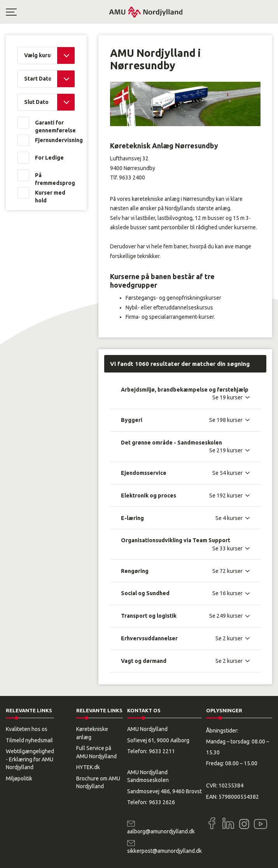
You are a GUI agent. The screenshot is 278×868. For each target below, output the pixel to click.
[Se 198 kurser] (229, 420)
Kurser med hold (50, 197)
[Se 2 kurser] (233, 638)
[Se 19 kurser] (231, 397)
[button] (57, 12)
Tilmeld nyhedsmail (29, 740)
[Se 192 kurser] (229, 495)
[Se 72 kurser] (231, 571)
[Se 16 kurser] (231, 593)
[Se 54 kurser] (231, 473)
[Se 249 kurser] (229, 616)
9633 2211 (162, 751)
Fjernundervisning (55, 140)
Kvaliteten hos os (27, 729)
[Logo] (146, 12)
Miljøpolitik (19, 778)
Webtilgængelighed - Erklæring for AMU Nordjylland (30, 759)
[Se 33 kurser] (231, 548)
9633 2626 (162, 802)
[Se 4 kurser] (233, 518)
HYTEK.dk (88, 767)
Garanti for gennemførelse (55, 127)
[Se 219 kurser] (229, 450)
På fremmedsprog (55, 179)
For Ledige (49, 158)
